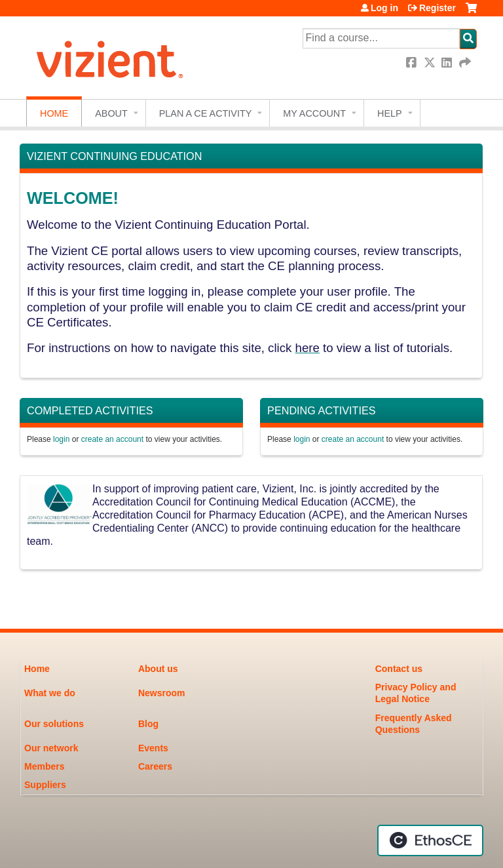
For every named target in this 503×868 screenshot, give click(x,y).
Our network (51, 748)
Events (153, 748)
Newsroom (162, 693)
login (61, 439)
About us (158, 669)
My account (314, 113)
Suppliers (45, 785)
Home (54, 113)
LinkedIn (448, 63)
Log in (384, 8)
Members (44, 766)
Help (390, 113)
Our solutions (54, 724)
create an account (112, 439)
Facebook (413, 63)
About (111, 113)
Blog (148, 724)
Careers (155, 766)
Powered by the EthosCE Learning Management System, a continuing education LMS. (430, 840)
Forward (466, 63)
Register (438, 8)
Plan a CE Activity (206, 113)
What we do (50, 693)
